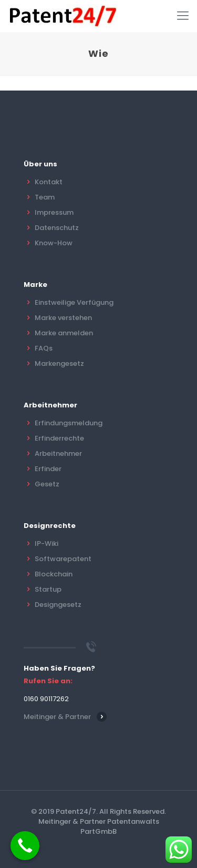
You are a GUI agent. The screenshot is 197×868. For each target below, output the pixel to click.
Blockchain (54, 574)
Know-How (54, 243)
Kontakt (49, 182)
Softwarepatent (63, 559)
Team (45, 197)
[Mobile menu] (183, 16)
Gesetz (47, 484)
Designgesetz (58, 605)
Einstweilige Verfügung (74, 302)
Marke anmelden (64, 333)
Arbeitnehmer (58, 453)
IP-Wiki (46, 543)
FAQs (44, 348)
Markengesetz (59, 363)
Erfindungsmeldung (69, 423)
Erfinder (48, 469)
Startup (48, 589)
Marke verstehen (63, 318)
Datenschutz (57, 228)
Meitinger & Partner (57, 717)
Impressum (54, 212)
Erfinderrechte (59, 438)
